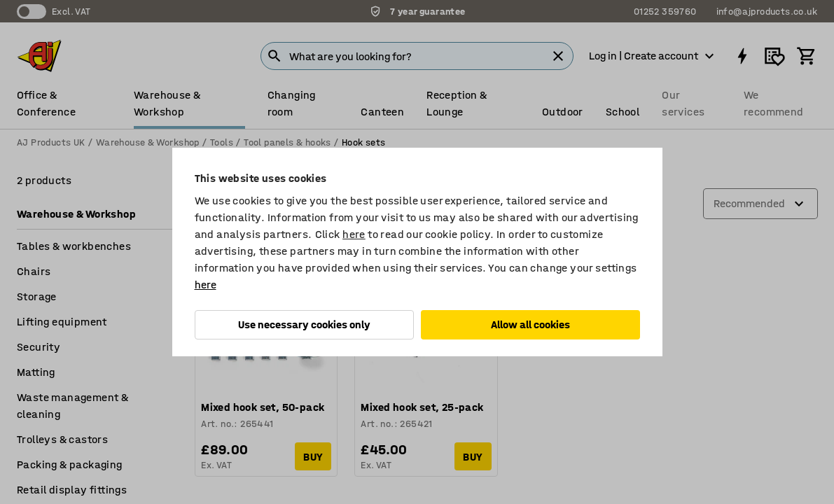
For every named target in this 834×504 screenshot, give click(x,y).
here (354, 234)
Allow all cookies (530, 324)
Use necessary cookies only (304, 324)
